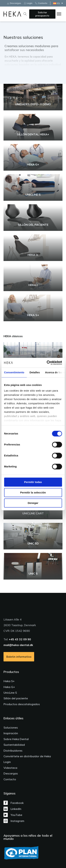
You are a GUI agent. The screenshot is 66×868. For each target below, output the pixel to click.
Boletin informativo (19, 657)
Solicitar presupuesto (42, 14)
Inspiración (11, 733)
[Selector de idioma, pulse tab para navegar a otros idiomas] (59, 3)
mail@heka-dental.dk (18, 645)
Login (7, 762)
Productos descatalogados (22, 704)
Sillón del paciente (16, 698)
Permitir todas (33, 482)
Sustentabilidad (14, 745)
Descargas (11, 773)
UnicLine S (10, 693)
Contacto (10, 779)
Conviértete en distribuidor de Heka (27, 756)
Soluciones (11, 727)
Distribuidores (13, 751)
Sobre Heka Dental (16, 739)
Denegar (33, 503)
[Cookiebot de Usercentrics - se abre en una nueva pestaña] (47, 363)
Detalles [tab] (35, 372)
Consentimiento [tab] (14, 372)
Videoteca (10, 768)
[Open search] (25, 14)
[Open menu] (59, 14)
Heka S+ (9, 681)
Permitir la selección (33, 492)
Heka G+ (9, 687)
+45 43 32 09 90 (20, 639)
